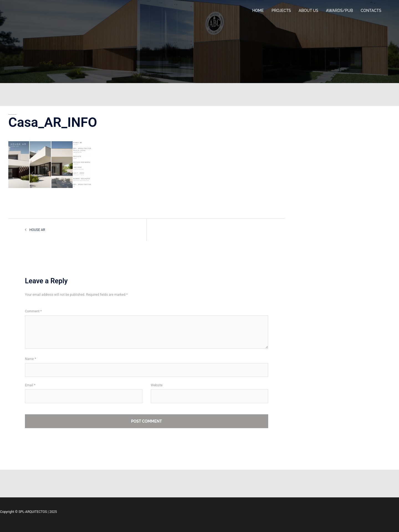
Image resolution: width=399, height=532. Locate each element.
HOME (258, 11)
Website (157, 385)
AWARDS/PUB (340, 11)
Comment (33, 311)
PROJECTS (281, 11)
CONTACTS (371, 11)
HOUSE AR (37, 230)
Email (30, 385)
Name (30, 359)
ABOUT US (309, 11)
